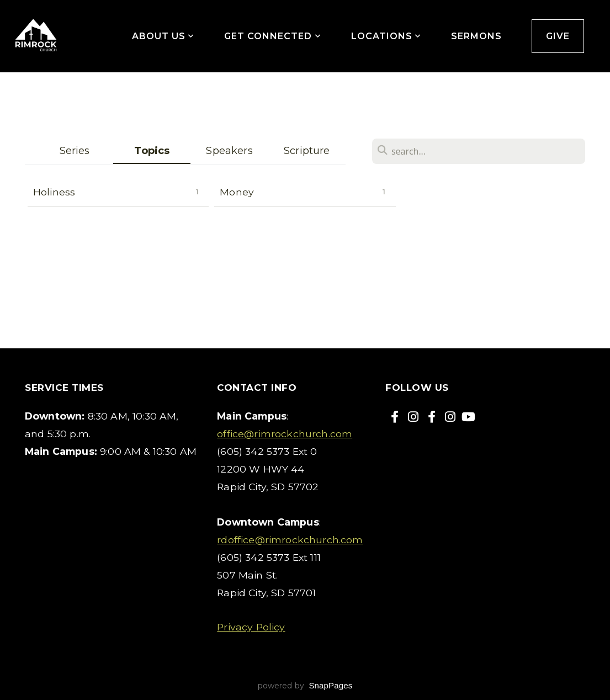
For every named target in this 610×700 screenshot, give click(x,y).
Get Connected (272, 36)
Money (237, 192)
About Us (163, 36)
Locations (386, 36)
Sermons (476, 36)
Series (75, 150)
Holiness (54, 192)
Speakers (229, 150)
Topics (152, 150)
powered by (305, 686)
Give (558, 36)
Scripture (307, 150)
